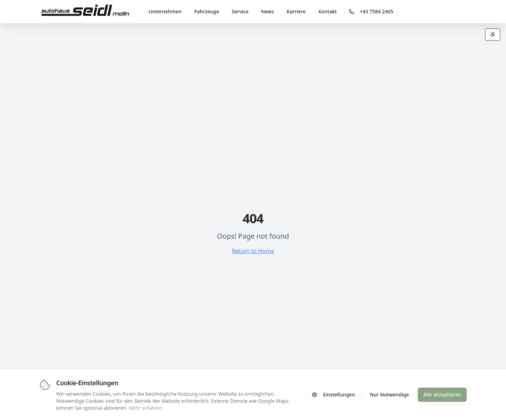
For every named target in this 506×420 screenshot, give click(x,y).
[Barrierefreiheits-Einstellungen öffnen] (493, 34)
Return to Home (253, 251)
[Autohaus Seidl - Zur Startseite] (86, 12)
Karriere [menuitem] (296, 11)
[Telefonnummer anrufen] (371, 12)
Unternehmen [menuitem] (165, 11)
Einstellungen (333, 395)
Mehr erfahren (145, 408)
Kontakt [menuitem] (328, 11)
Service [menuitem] (240, 11)
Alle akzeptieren (442, 395)
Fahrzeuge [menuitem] (207, 11)
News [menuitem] (268, 11)
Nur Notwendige (389, 395)
